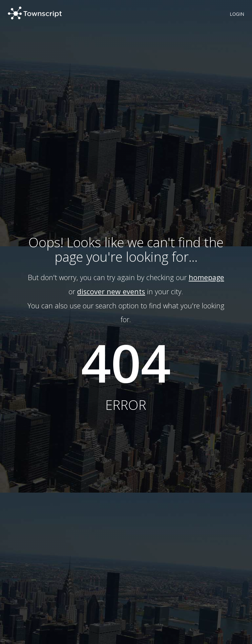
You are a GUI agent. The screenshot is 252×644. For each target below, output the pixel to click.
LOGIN (237, 14)
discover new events (111, 291)
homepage (206, 277)
